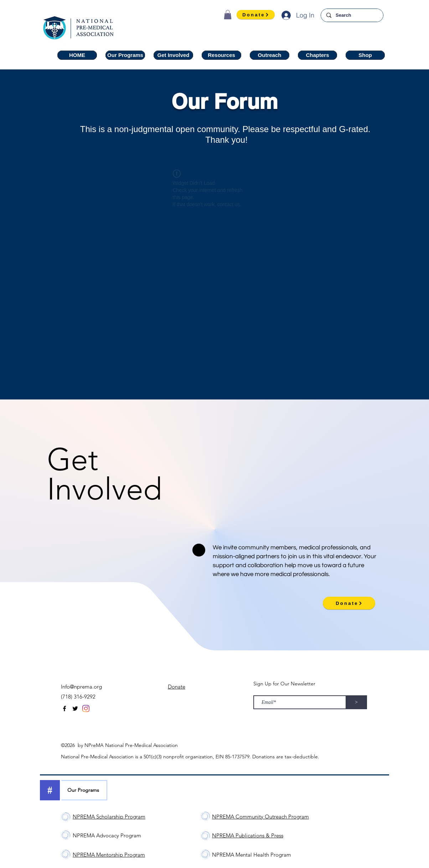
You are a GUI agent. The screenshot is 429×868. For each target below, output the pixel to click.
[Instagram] (86, 708)
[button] (228, 15)
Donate (177, 687)
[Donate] (256, 15)
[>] (356, 702)
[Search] (352, 15)
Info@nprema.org (81, 687)
